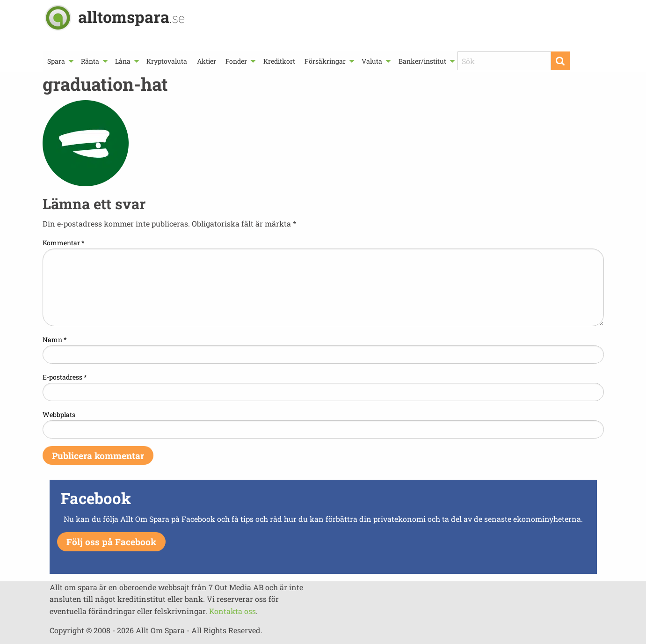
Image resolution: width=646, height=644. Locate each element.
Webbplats (59, 414)
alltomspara (131, 17)
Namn (55, 340)
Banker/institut (422, 61)
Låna (123, 61)
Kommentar (64, 243)
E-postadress (65, 377)
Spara (56, 61)
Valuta (372, 61)
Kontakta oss (232, 611)
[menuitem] (59, 61)
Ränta (90, 61)
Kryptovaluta (167, 61)
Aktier (207, 61)
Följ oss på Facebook (111, 542)
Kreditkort (279, 61)
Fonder (236, 61)
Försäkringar (325, 61)
